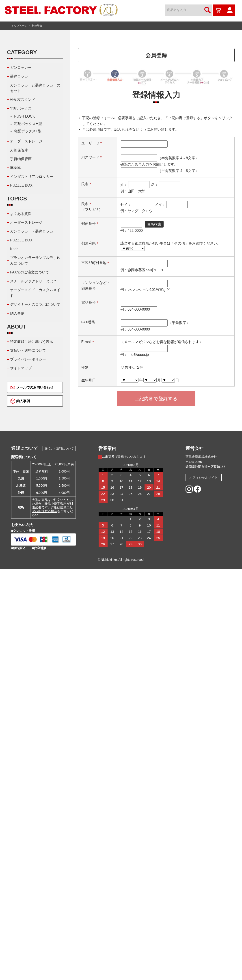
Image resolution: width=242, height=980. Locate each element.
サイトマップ (21, 368)
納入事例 (17, 313)
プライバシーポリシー (28, 359)
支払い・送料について (28, 350)
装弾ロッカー (21, 76)
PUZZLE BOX (21, 185)
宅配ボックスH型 (28, 124)
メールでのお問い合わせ (35, 387)
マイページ (230, 10)
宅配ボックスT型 (28, 131)
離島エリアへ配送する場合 (52, 509)
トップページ (19, 26)
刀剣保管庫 (19, 150)
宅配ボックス (21, 109)
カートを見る (218, 10)
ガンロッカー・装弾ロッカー (33, 231)
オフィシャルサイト (203, 477)
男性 (128, 367)
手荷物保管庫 (21, 159)
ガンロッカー (21, 68)
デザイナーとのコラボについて (35, 304)
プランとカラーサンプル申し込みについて (35, 261)
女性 (140, 367)
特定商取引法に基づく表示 (32, 342)
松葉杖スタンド (23, 100)
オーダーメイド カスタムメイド (35, 293)
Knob (14, 249)
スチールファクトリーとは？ (33, 281)
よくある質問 (21, 214)
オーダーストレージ (26, 141)
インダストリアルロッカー (32, 177)
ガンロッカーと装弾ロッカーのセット (35, 88)
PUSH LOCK (24, 116)
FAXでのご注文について (30, 272)
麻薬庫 (15, 168)
